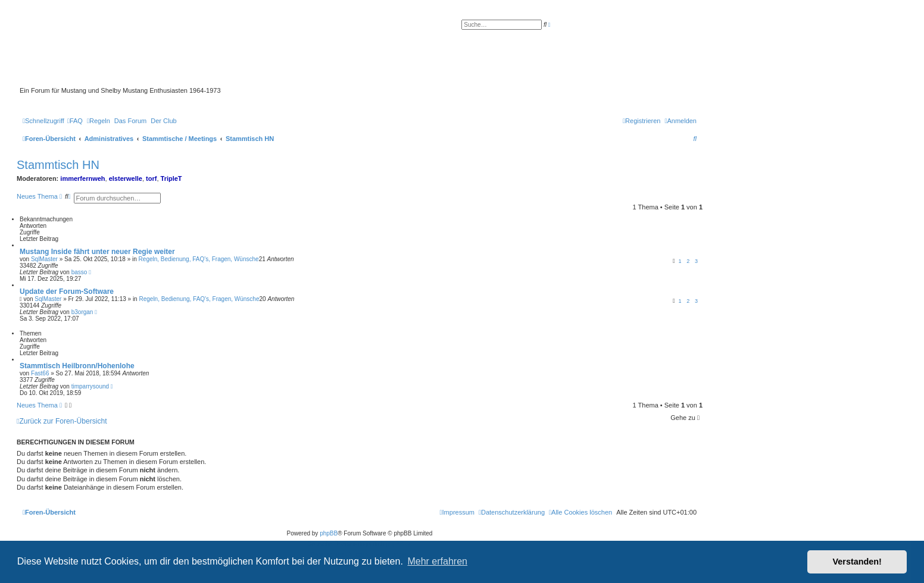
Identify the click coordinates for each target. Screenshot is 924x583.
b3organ (82, 312)
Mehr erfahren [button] (437, 561)
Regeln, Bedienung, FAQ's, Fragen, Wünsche (199, 259)
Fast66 (40, 373)
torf (151, 178)
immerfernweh (82, 178)
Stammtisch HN (58, 165)
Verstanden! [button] (857, 562)
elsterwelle (126, 178)
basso (79, 272)
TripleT (171, 178)
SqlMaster (44, 259)
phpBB (329, 533)
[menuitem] (75, 121)
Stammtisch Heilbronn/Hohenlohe (77, 366)
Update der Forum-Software (67, 291)
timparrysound (90, 386)
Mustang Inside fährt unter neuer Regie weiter (97, 252)
